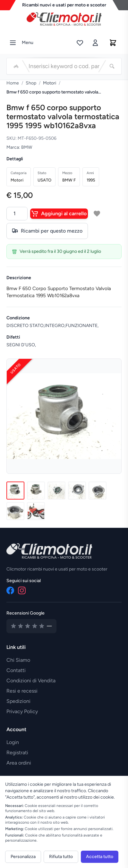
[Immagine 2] (36, 491)
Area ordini (19, 763)
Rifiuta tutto (61, 857)
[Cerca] (112, 66)
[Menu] (13, 43)
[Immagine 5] (98, 491)
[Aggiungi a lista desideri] (97, 214)
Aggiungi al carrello (59, 214)
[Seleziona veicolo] (16, 66)
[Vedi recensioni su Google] (31, 626)
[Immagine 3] (56, 491)
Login (13, 742)
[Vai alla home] (64, 17)
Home (13, 83)
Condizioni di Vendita (31, 681)
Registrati (17, 753)
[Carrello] (113, 43)
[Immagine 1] (15, 491)
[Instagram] (22, 590)
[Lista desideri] (80, 43)
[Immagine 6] (15, 511)
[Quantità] (17, 214)
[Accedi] (95, 43)
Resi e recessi (22, 691)
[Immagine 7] (36, 511)
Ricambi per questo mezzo (47, 231)
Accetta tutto (100, 857)
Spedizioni (18, 701)
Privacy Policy (22, 711)
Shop (31, 83)
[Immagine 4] (77, 491)
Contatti (16, 670)
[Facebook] (10, 590)
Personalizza (23, 857)
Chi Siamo (18, 660)
